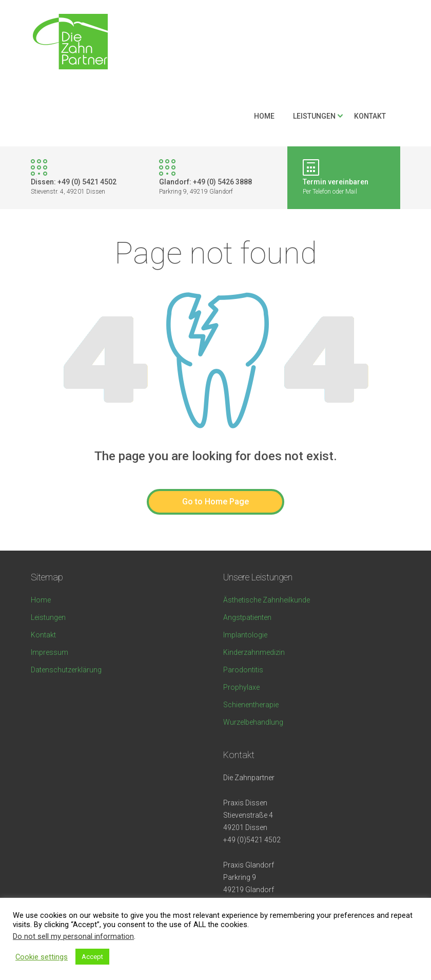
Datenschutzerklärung (66, 670)
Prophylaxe (241, 687)
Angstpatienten (247, 617)
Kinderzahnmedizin (254, 652)
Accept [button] (92, 957)
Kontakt (370, 116)
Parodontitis (243, 670)
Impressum (50, 652)
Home (264, 116)
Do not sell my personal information (73, 936)
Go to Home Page (215, 502)
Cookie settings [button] (42, 957)
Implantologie (245, 635)
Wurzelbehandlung (253, 722)
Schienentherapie (251, 705)
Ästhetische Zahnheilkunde (267, 600)
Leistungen (314, 116)
